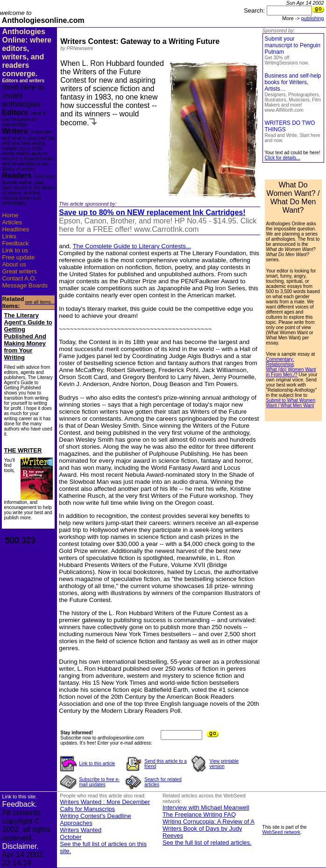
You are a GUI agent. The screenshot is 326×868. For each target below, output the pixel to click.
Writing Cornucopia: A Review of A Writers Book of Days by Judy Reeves (209, 829)
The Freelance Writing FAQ (199, 814)
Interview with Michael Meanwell (206, 807)
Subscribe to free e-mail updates (99, 782)
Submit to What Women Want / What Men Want (291, 403)
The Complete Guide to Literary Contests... (132, 246)
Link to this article (97, 764)
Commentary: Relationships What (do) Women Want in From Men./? (291, 367)
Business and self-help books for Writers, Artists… (293, 93)
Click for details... (283, 158)
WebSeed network (282, 832)
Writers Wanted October (81, 833)
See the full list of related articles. (207, 843)
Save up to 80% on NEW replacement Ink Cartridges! (152, 212)
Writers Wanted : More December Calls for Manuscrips (105, 805)
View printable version (224, 764)
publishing (313, 18)
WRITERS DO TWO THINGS (293, 131)
